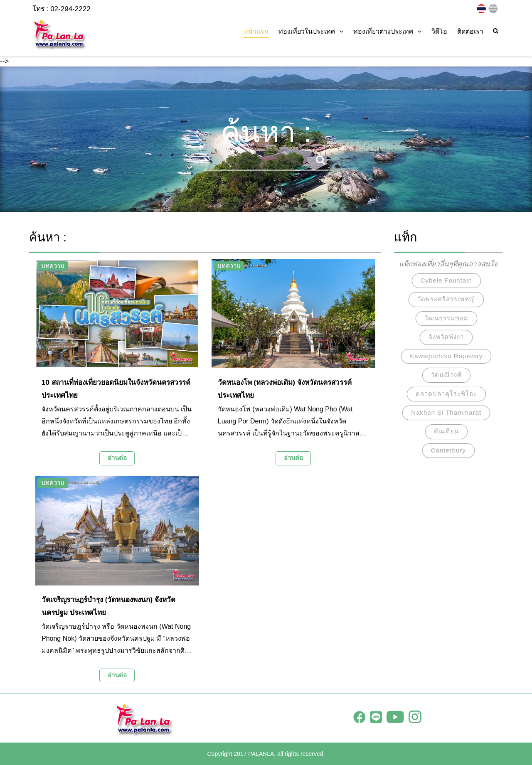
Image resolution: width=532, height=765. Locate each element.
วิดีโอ (439, 31)
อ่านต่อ (117, 458)
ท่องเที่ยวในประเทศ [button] (311, 31)
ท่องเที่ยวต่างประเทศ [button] (387, 31)
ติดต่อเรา (470, 31)
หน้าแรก (256, 31)
